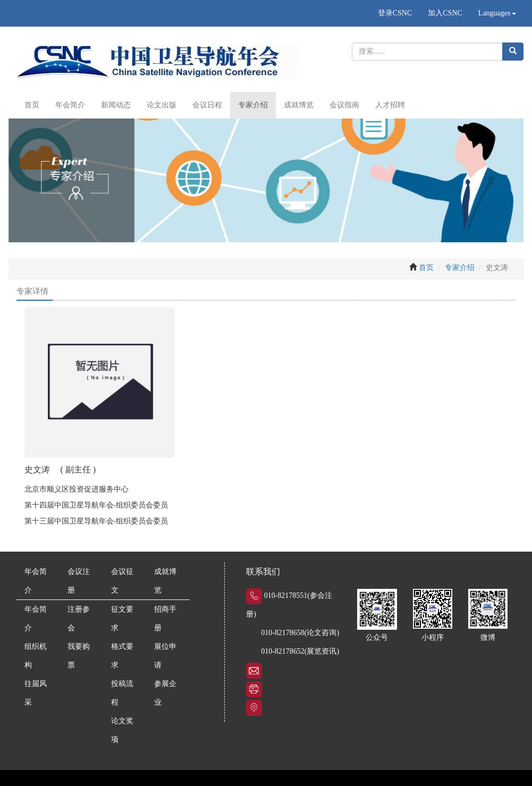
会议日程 (207, 105)
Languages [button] (497, 13)
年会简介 (70, 105)
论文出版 (162, 105)
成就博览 (299, 105)
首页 (32, 105)
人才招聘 (390, 105)
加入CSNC (445, 13)
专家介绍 (253, 105)
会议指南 (344, 105)
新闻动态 (116, 105)
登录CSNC (395, 13)
